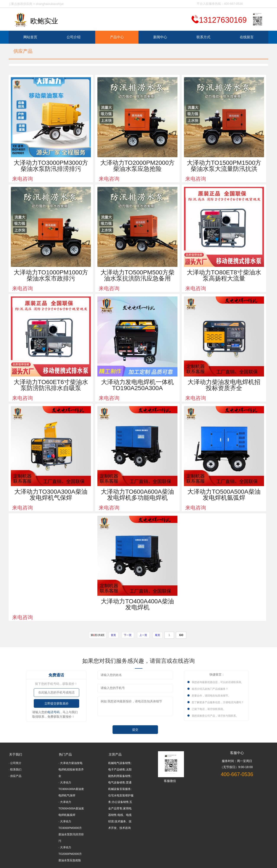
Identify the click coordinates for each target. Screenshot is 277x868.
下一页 (128, 635)
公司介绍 (74, 37)
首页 (114, 635)
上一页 (143, 635)
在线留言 (247, 37)
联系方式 (203, 37)
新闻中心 (160, 37)
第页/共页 (98, 635)
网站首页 (30, 37)
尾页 (158, 635)
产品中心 (117, 37)
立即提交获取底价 (56, 704)
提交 (135, 730)
